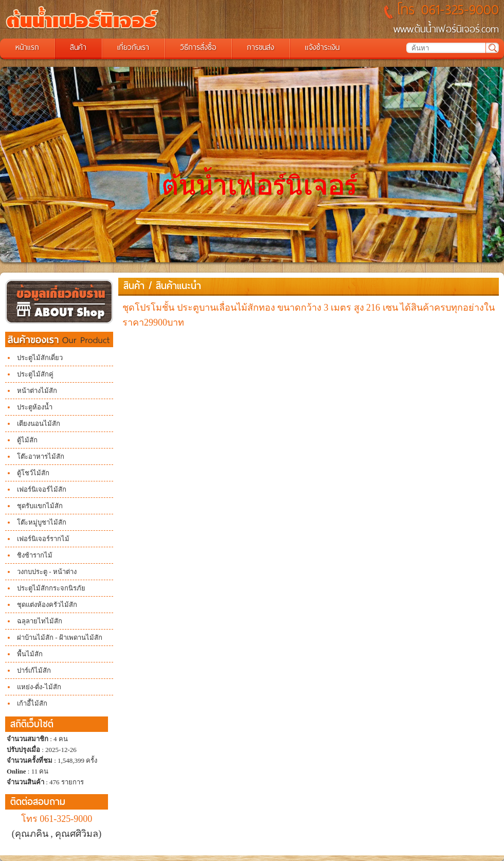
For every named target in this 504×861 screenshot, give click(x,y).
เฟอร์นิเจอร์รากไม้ (43, 539)
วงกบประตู (32, 572)
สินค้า (134, 286)
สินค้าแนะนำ (178, 286)
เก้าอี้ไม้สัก (32, 703)
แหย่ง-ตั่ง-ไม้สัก (39, 687)
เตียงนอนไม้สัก (39, 424)
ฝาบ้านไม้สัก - (38, 638)
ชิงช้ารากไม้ (35, 555)
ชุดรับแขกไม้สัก (40, 506)
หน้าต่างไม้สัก (37, 391)
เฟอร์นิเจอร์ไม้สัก (42, 489)
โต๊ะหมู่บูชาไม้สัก (42, 522)
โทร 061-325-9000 (57, 819)
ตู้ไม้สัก (27, 440)
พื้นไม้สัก (30, 654)
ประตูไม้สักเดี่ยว (40, 358)
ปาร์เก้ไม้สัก (34, 670)
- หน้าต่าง (62, 572)
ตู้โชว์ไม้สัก (33, 473)
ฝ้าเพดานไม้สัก (81, 638)
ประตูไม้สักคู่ (35, 374)
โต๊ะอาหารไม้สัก (41, 456)
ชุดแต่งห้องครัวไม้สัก (47, 605)
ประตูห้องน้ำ (35, 407)
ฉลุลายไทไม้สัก (40, 621)
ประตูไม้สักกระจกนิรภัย (51, 588)
